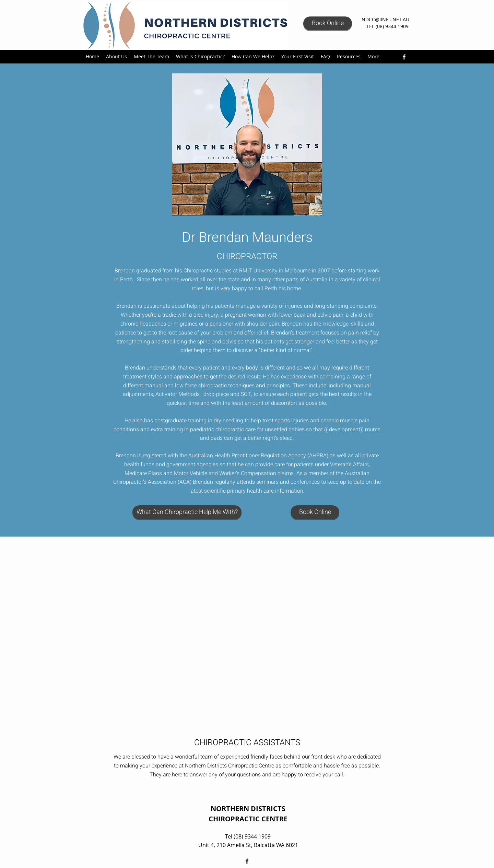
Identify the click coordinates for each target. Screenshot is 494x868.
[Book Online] (328, 23)
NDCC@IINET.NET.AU (385, 19)
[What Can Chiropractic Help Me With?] (187, 512)
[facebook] (404, 57)
